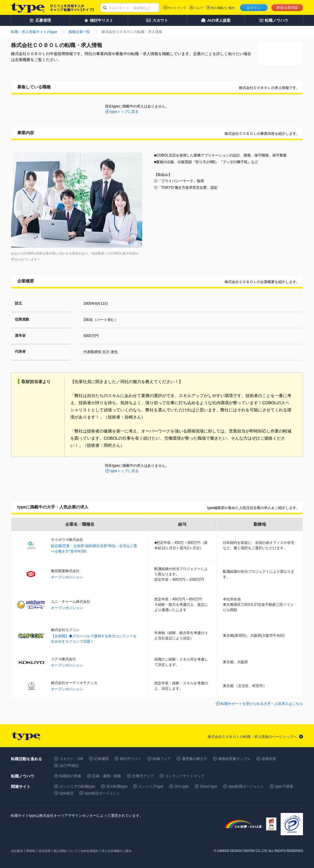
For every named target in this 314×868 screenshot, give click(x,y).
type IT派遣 (284, 786)
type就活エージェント (103, 793)
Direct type (209, 786)
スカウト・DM (71, 759)
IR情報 (31, 851)
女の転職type (117, 786)
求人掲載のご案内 (223, 8)
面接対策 (269, 759)
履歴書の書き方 (195, 759)
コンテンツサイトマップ (185, 776)
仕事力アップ (143, 776)
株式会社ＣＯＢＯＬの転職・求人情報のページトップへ (252, 737)
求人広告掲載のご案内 (116, 851)
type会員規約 (90, 851)
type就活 (67, 793)
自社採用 (44, 851)
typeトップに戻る (124, 112)
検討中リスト (131, 759)
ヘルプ (198, 8)
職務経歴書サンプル (234, 759)
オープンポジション (67, 577)
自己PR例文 (69, 766)
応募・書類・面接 (107, 776)
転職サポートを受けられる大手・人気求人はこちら (262, 704)
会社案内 (17, 851)
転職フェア (162, 759)
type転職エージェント (246, 786)
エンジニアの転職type (77, 786)
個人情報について (66, 851)
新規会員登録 (287, 8)
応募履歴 (102, 759)
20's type (182, 786)
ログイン (254, 8)
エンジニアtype (151, 786)
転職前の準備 (70, 776)
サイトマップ (177, 8)
